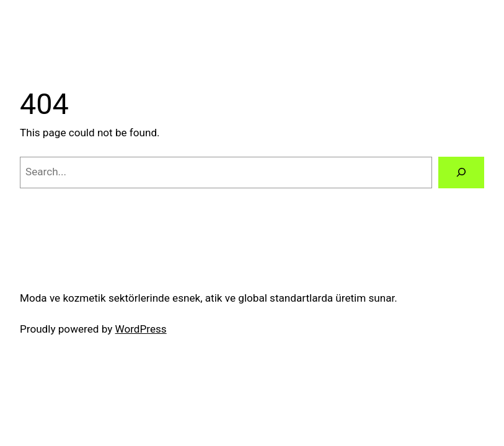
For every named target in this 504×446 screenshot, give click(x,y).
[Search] (461, 173)
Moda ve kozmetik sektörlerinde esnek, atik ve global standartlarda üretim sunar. (209, 298)
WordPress (141, 329)
